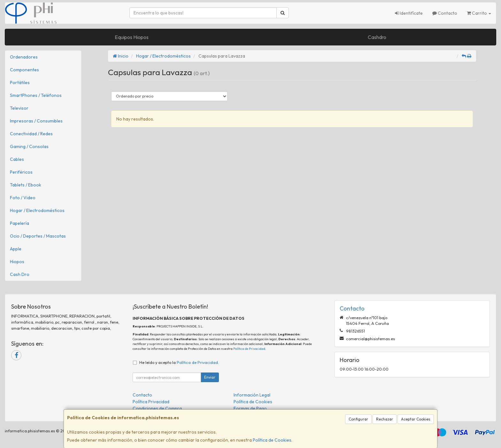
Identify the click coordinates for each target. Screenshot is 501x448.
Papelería (19, 223)
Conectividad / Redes (31, 134)
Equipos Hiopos (132, 37)
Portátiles (20, 83)
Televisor (19, 108)
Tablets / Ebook (26, 185)
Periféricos (21, 172)
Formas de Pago (250, 408)
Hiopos (17, 262)
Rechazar (385, 419)
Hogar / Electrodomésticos (37, 210)
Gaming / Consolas (29, 146)
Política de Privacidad (249, 349)
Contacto (445, 13)
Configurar (358, 419)
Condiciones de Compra (157, 408)
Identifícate (409, 13)
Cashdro (377, 37)
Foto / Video (23, 198)
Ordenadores (24, 57)
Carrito (479, 13)
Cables (17, 159)
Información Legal (252, 395)
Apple (16, 249)
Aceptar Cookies (416, 419)
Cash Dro (20, 274)
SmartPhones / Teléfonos (36, 95)
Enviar (210, 377)
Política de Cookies (272, 440)
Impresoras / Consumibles (36, 121)
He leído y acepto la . (179, 362)
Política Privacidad (151, 402)
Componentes (24, 70)
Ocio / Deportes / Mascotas (38, 236)
